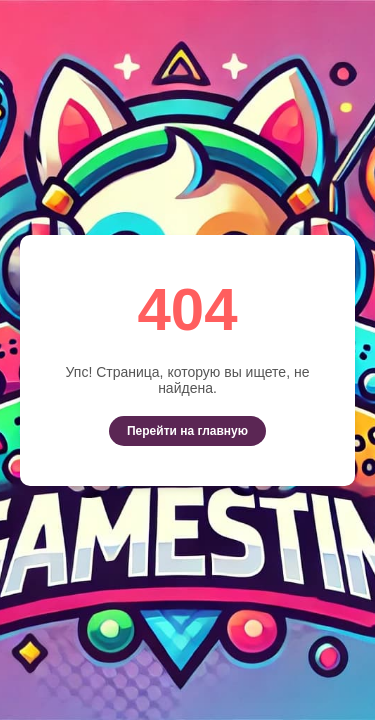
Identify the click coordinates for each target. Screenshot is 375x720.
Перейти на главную (187, 431)
